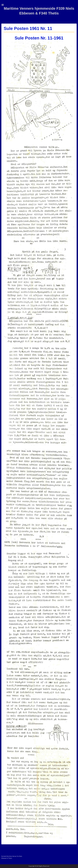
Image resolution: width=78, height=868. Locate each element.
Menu (3, 5)
